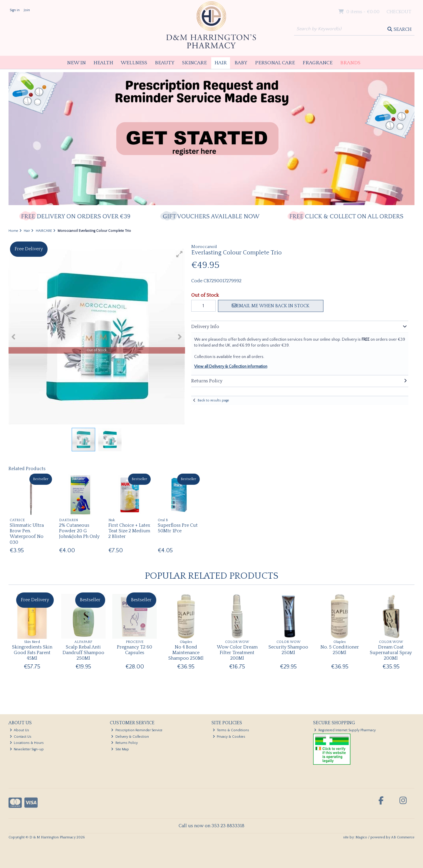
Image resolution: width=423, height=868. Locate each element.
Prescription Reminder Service (137, 730)
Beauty (165, 63)
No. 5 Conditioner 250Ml (340, 650)
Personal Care (275, 63)
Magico (361, 837)
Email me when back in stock (271, 306)
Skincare (194, 63)
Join (27, 10)
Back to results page (213, 400)
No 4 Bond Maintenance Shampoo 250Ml (186, 653)
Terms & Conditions (231, 730)
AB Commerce (403, 837)
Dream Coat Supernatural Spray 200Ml (391, 653)
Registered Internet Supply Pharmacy (345, 730)
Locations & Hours (27, 743)
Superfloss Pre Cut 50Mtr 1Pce (178, 528)
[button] (179, 254)
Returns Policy (124, 743)
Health (103, 63)
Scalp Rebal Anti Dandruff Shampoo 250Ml (83, 653)
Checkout (399, 12)
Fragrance (318, 63)
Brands (350, 63)
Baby (241, 63)
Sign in (15, 10)
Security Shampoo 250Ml (288, 650)
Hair (221, 63)
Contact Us (21, 737)
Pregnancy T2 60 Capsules (135, 650)
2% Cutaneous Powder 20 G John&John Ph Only (79, 531)
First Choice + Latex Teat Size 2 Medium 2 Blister (129, 531)
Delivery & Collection (130, 737)
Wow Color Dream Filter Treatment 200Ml (237, 653)
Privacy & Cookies (229, 737)
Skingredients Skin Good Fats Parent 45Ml (32, 653)
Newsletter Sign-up (27, 749)
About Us (20, 730)
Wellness (134, 63)
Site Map (120, 749)
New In (76, 63)
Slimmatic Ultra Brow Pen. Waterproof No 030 (27, 534)
